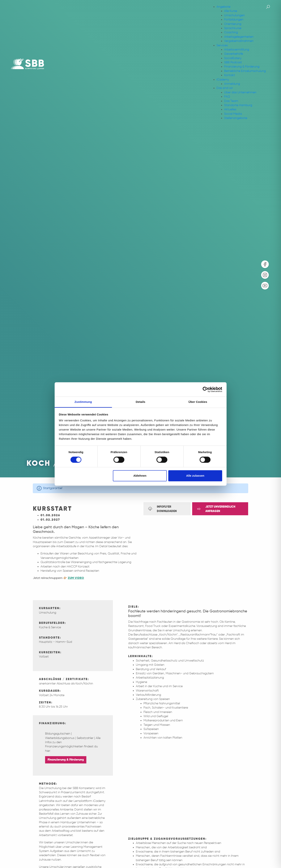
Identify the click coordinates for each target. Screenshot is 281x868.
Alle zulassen (195, 476)
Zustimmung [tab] (83, 402)
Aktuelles (230, 110)
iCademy (223, 80)
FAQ (227, 97)
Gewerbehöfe (234, 54)
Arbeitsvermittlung (237, 50)
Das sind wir (225, 88)
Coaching (231, 33)
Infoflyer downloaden (162, 509)
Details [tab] (141, 402)
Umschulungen (234, 15)
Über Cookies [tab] (198, 402)
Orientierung (233, 24)
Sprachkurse (233, 28)
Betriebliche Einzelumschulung (245, 71)
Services (222, 46)
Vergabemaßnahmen (239, 41)
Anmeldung (232, 84)
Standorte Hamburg (238, 105)
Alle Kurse (231, 11)
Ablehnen (140, 476)
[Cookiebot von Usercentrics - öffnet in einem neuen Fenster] (205, 389)
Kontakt (230, 75)
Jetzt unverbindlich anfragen (216, 509)
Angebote (223, 7)
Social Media (233, 114)
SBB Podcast (233, 63)
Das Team (231, 101)
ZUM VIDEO (76, 578)
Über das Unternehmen (240, 93)
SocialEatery (233, 58)
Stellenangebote (236, 118)
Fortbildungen (234, 20)
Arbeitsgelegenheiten (239, 37)
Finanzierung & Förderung (242, 67)
